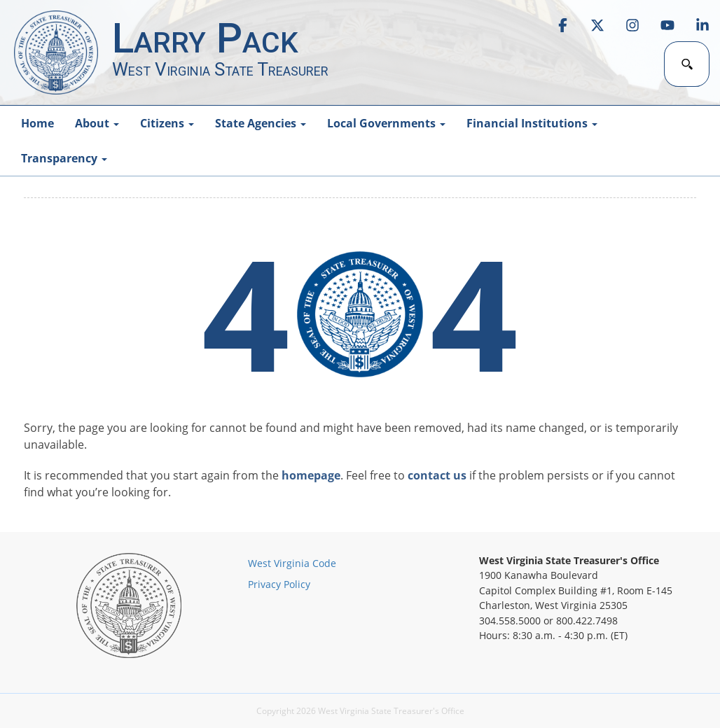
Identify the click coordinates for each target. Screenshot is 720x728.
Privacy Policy (279, 584)
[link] (562, 25)
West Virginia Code (292, 563)
